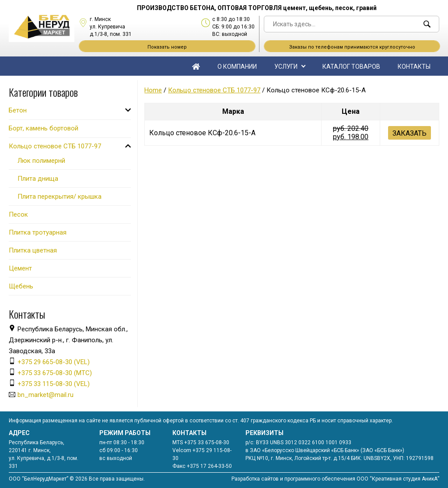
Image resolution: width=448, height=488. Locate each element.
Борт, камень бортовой (44, 128)
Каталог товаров (351, 67)
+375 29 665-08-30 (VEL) (54, 362)
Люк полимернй (41, 161)
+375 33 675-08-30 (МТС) (55, 373)
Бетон (18, 110)
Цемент (20, 268)
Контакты (414, 67)
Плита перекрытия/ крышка (59, 197)
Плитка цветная (33, 250)
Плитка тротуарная (38, 232)
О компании (237, 67)
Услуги (286, 67)
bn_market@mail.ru (45, 395)
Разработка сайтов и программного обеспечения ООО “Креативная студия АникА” (335, 479)
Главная (196, 66)
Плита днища (38, 179)
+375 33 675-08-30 (207, 442)
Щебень (21, 286)
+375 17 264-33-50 (209, 466)
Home (153, 90)
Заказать (409, 133)
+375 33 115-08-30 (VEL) (54, 384)
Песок (18, 214)
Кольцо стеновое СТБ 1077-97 (214, 90)
